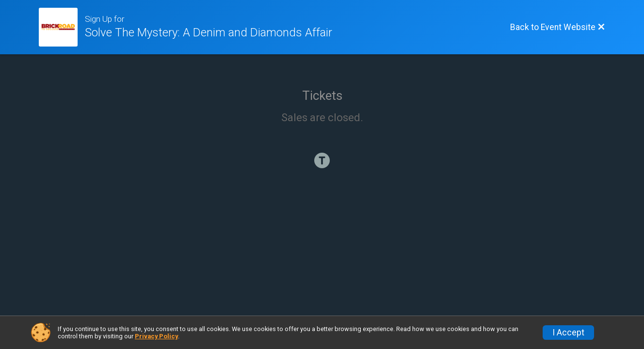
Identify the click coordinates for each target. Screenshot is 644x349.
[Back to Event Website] (558, 27)
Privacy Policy (156, 336)
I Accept (568, 333)
